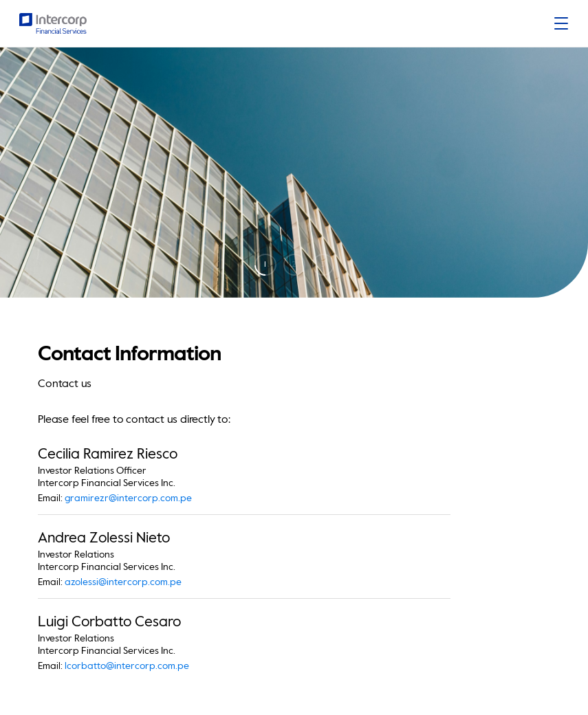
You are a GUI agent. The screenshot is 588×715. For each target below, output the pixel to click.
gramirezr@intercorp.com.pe (128, 498)
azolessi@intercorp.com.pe (123, 582)
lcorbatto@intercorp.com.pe (127, 666)
